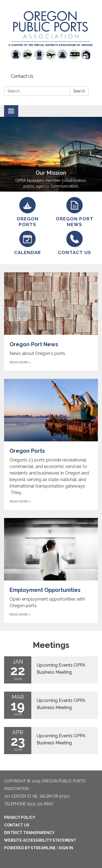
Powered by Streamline (30, 848)
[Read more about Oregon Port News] (51, 321)
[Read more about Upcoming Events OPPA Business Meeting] (51, 670)
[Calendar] (28, 243)
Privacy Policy (20, 817)
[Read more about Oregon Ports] (51, 444)
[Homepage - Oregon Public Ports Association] (51, 36)
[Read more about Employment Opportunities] (51, 570)
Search (79, 91)
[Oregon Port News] (75, 212)
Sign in (66, 848)
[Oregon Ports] (28, 212)
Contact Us (22, 76)
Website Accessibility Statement (40, 840)
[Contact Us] (75, 243)
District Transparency (29, 833)
